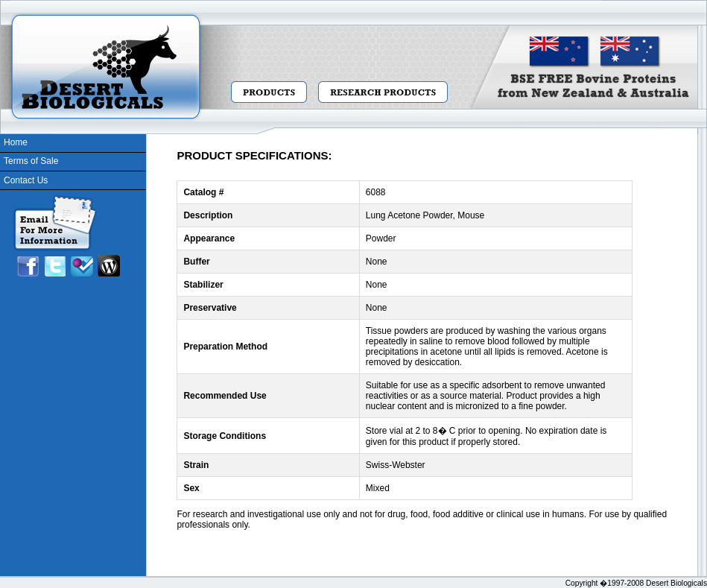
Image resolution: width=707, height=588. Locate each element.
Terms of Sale (31, 161)
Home (16, 142)
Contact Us (26, 180)
